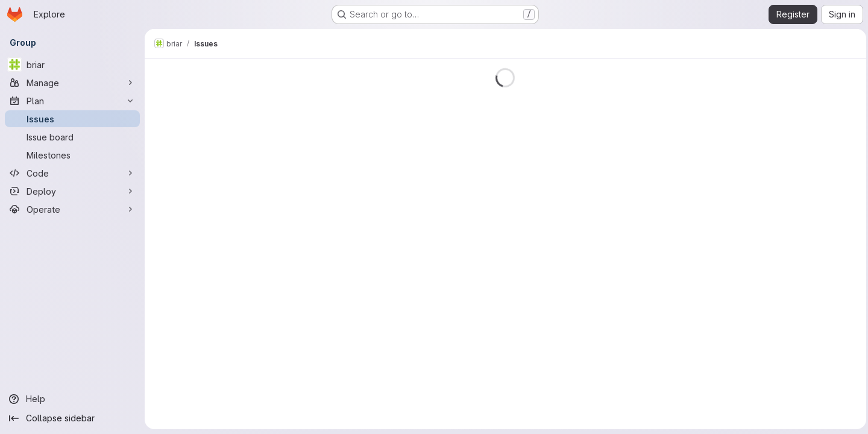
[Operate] (72, 209)
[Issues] (72, 119)
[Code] (72, 173)
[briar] (72, 64)
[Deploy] (72, 191)
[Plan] (72, 101)
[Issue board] (72, 137)
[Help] (72, 399)
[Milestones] (72, 155)
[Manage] (72, 83)
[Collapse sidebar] (72, 418)
